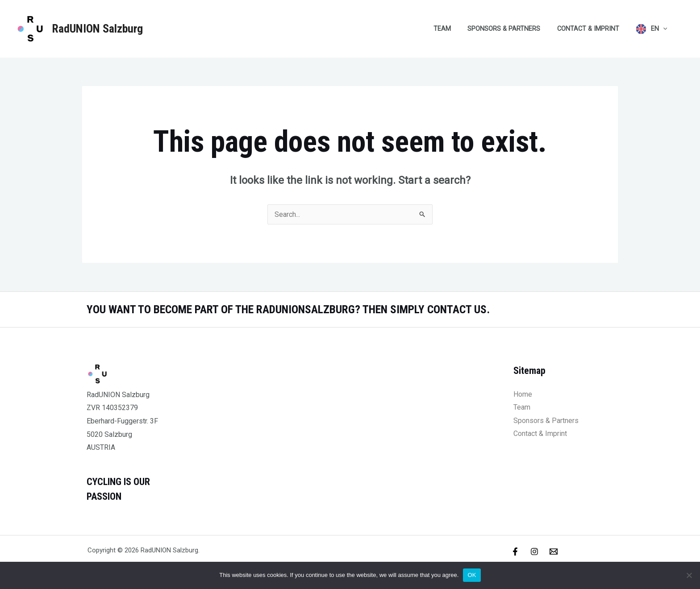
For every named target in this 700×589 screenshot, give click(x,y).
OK (472, 575)
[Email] (554, 552)
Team (456, 29)
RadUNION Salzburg (97, 29)
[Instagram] (534, 552)
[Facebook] (515, 552)
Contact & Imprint (594, 29)
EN (661, 29)
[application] (665, 29)
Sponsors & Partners (513, 29)
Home (523, 394)
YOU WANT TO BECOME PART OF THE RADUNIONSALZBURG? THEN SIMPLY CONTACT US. (290, 309)
